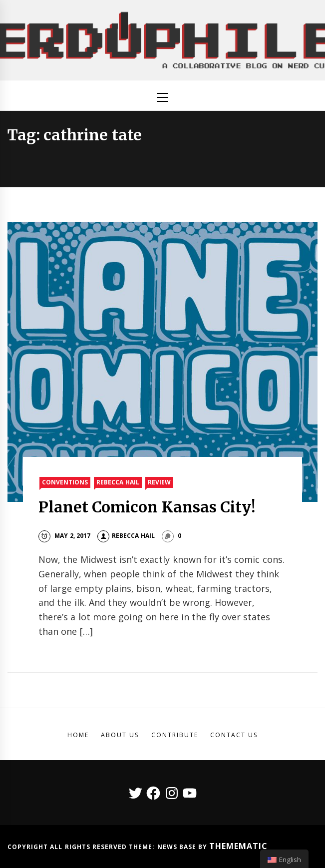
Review (159, 482)
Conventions (65, 482)
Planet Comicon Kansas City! (147, 507)
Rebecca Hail (118, 482)
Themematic (238, 846)
